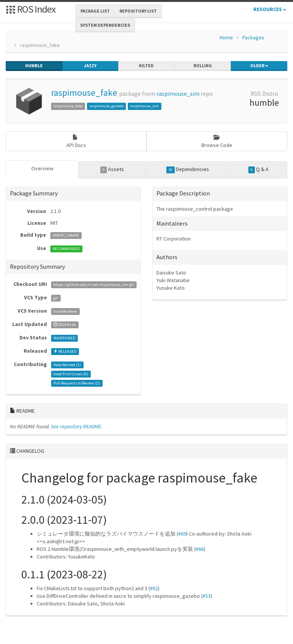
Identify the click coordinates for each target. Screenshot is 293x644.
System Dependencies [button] (105, 25)
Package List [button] (95, 11)
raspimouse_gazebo (106, 106)
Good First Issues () (71, 374)
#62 (154, 588)
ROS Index (31, 9)
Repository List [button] (138, 11)
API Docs (76, 141)
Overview (42, 168)
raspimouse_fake (84, 93)
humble (34, 66)
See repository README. (76, 426)
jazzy (90, 66)
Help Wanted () (67, 365)
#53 (207, 596)
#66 (200, 549)
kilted (146, 66)
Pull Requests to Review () (77, 383)
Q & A (259, 169)
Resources (270, 9)
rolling (203, 66)
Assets (112, 169)
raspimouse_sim (178, 94)
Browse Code (217, 141)
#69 (182, 534)
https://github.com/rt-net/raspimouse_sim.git (94, 285)
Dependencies (188, 169)
